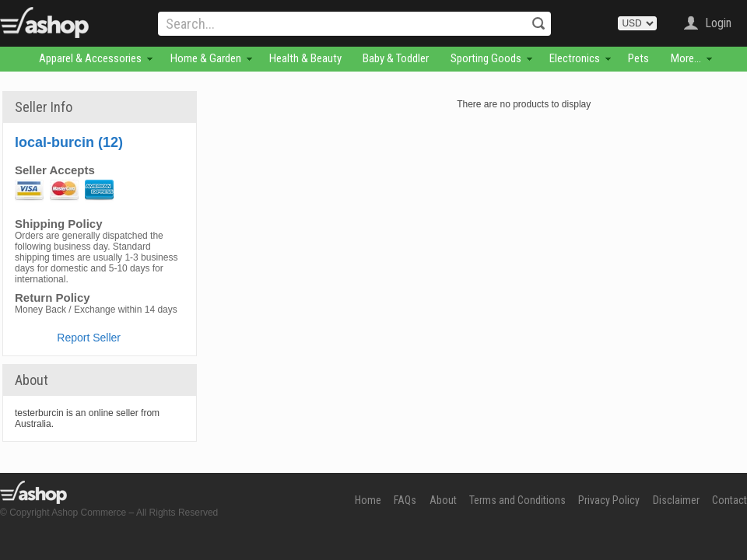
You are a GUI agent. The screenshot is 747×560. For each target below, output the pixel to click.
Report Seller (89, 338)
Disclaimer (676, 500)
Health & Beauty (305, 58)
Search (538, 23)
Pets (638, 58)
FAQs (405, 500)
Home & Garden (206, 58)
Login (718, 23)
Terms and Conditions (517, 500)
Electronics (575, 58)
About (443, 500)
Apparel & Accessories (90, 58)
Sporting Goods (486, 58)
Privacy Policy (609, 500)
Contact (729, 500)
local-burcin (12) (69, 142)
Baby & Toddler (396, 58)
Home (368, 500)
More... (686, 58)
